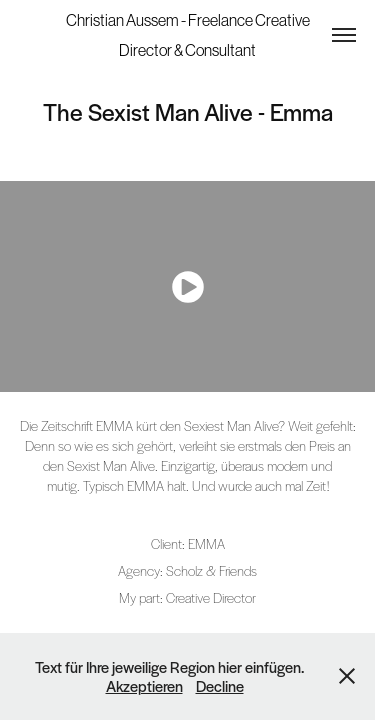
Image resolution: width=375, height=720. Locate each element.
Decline (220, 685)
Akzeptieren (144, 685)
